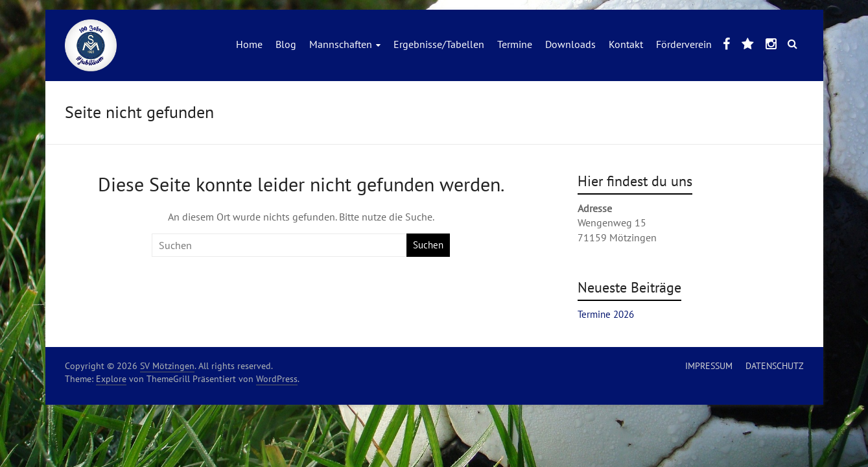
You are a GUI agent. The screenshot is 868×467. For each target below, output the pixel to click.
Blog (286, 44)
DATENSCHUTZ (775, 366)
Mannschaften (341, 44)
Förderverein (684, 44)
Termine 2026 (606, 314)
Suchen (428, 245)
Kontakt (626, 44)
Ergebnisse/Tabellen (439, 44)
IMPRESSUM (709, 366)
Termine (515, 44)
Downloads (570, 44)
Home (249, 44)
